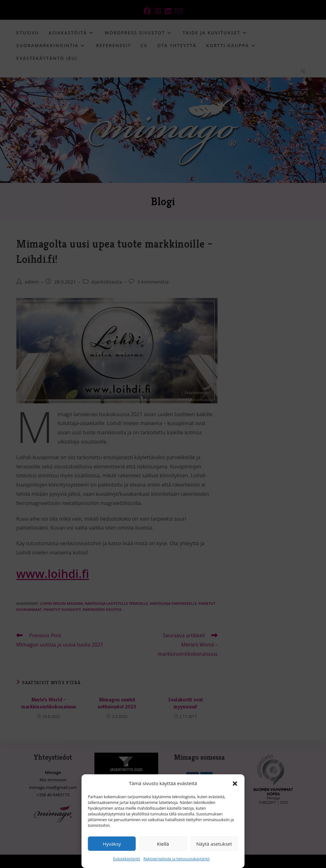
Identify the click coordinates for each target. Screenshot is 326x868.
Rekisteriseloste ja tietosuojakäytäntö (177, 859)
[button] (235, 784)
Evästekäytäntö (127, 859)
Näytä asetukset (214, 844)
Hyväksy (112, 844)
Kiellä (163, 844)
